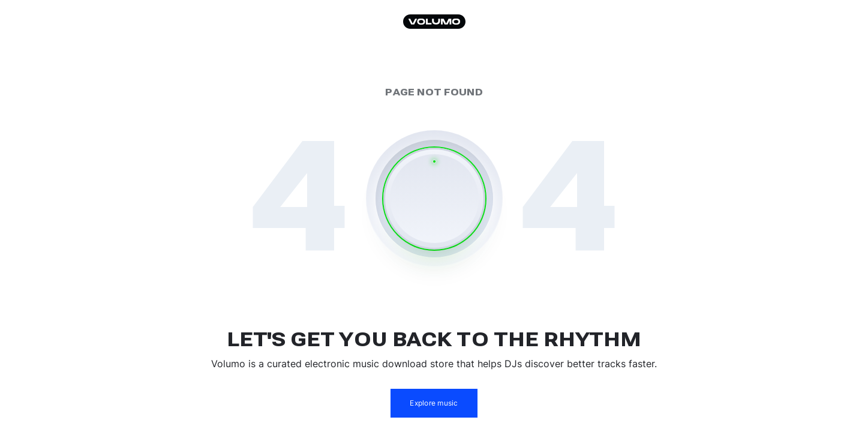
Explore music (434, 403)
